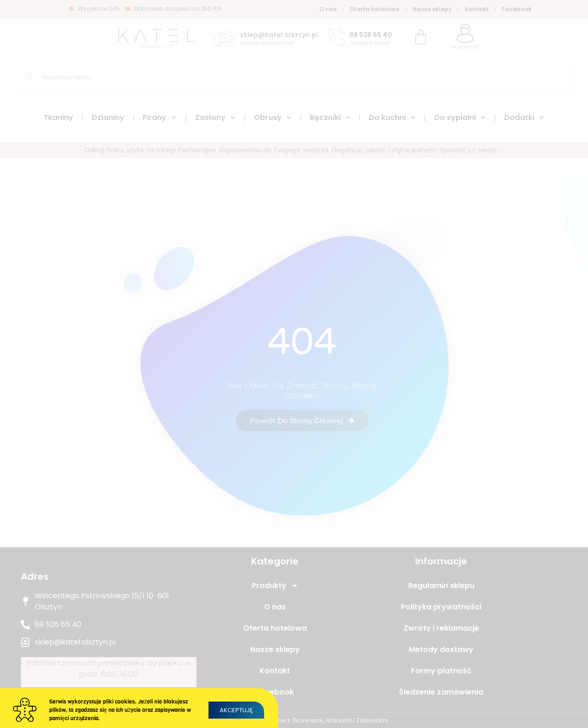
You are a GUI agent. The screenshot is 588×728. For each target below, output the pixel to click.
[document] (294, 364)
